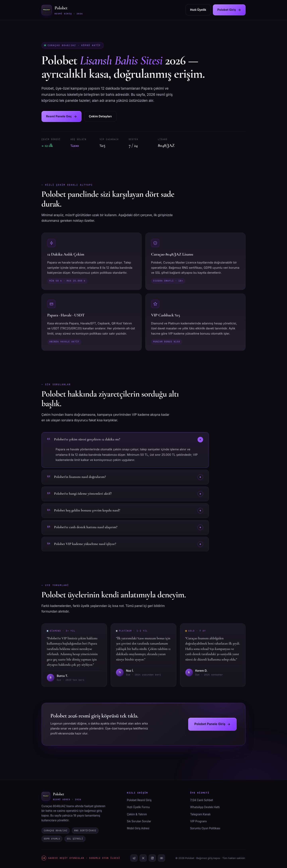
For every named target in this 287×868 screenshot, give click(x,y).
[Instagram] (152, 858)
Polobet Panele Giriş (212, 724)
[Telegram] (134, 858)
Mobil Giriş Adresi (138, 828)
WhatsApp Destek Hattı (205, 807)
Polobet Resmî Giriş (139, 800)
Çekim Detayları (100, 116)
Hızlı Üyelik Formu (138, 807)
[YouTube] (161, 858)
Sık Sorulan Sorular (139, 821)
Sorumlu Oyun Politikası (205, 828)
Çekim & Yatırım (137, 814)
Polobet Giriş (229, 10)
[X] (143, 858)
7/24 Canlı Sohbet (201, 800)
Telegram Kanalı (200, 814)
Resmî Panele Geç (61, 116)
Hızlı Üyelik (198, 10)
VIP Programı (198, 821)
